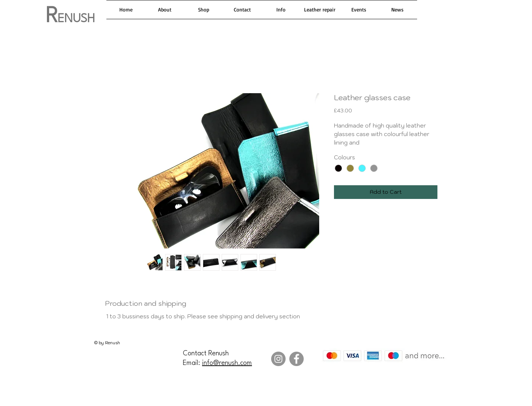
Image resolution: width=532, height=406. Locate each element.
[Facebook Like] (54, 393)
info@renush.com (227, 363)
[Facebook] (296, 359)
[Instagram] (278, 359)
